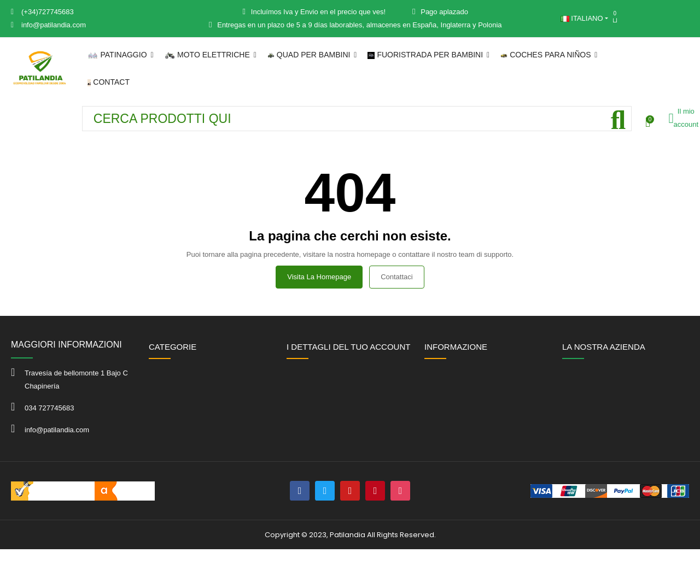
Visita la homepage (319, 277)
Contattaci (397, 277)
